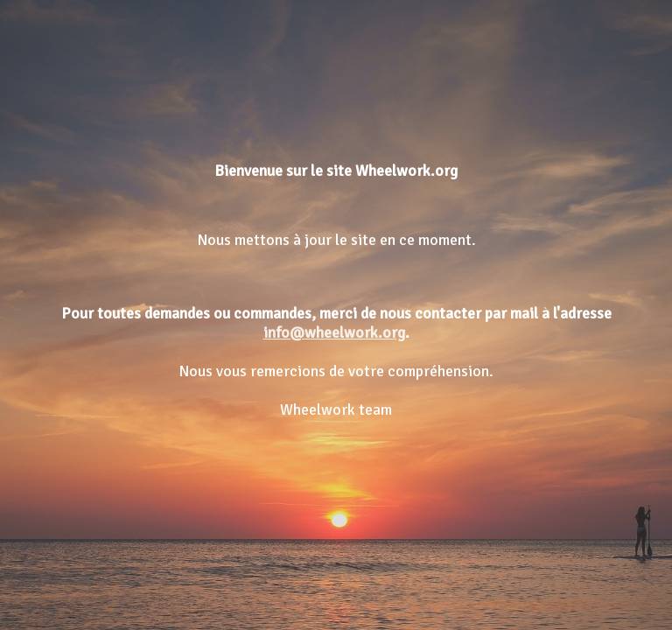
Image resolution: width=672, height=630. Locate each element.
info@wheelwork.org (334, 332)
